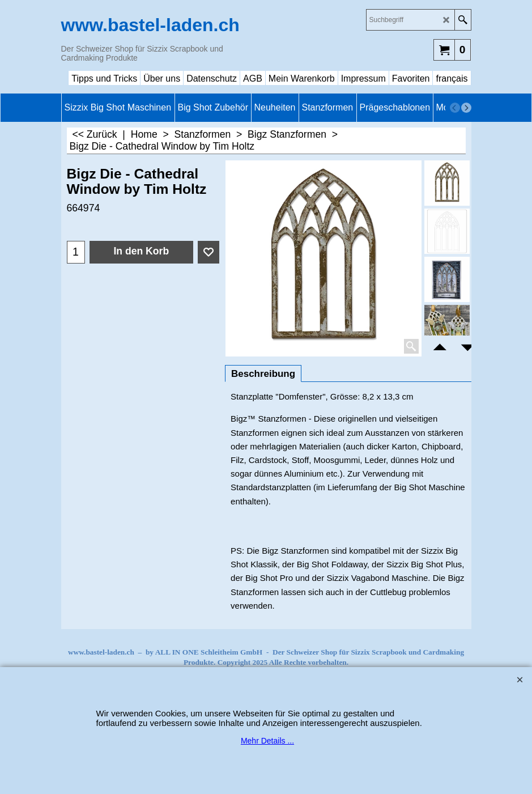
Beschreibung (263, 374)
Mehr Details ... (267, 741)
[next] (466, 108)
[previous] (455, 108)
